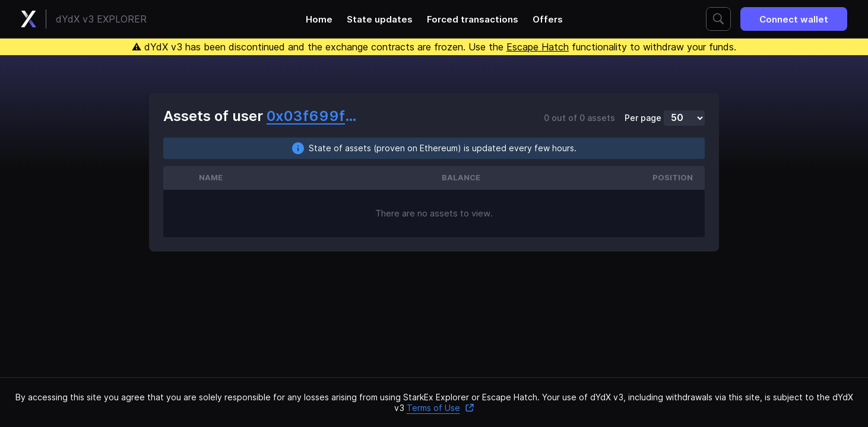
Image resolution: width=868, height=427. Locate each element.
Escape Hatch (538, 47)
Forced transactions (473, 19)
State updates (380, 19)
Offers (548, 19)
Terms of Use (441, 408)
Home (319, 19)
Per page (643, 118)
